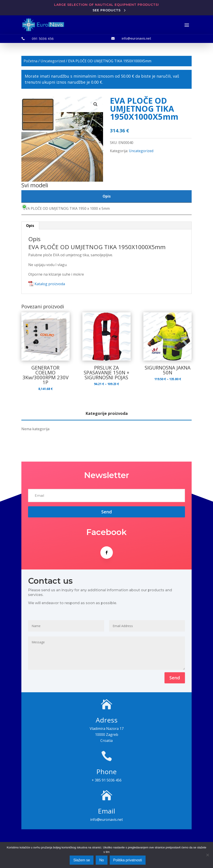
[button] (95, 104)
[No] (207, 855)
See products (107, 10)
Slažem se (82, 860)
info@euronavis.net (136, 38)
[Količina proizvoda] (171, 212)
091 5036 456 (43, 38)
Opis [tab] (30, 232)
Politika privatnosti (128, 860)
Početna (30, 61)
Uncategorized (53, 61)
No (101, 860)
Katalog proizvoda (50, 290)
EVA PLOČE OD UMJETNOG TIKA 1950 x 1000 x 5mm (67, 212)
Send (175, 684)
